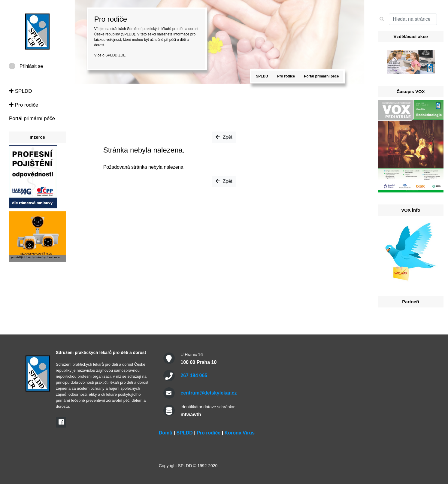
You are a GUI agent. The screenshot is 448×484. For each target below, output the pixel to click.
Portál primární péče (32, 118)
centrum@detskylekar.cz (209, 393)
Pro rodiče (24, 105)
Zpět (224, 137)
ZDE (122, 55)
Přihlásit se (31, 66)
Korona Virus (240, 433)
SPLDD (20, 91)
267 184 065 (194, 375)
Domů (166, 433)
